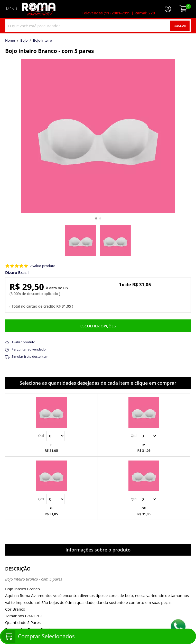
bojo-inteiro (42, 41)
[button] (96, 218)
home (10, 41)
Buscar (180, 26)
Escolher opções (98, 326)
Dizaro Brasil (17, 273)
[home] (39, 9)
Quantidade (55, 436)
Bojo (24, 41)
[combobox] (98, 26)
